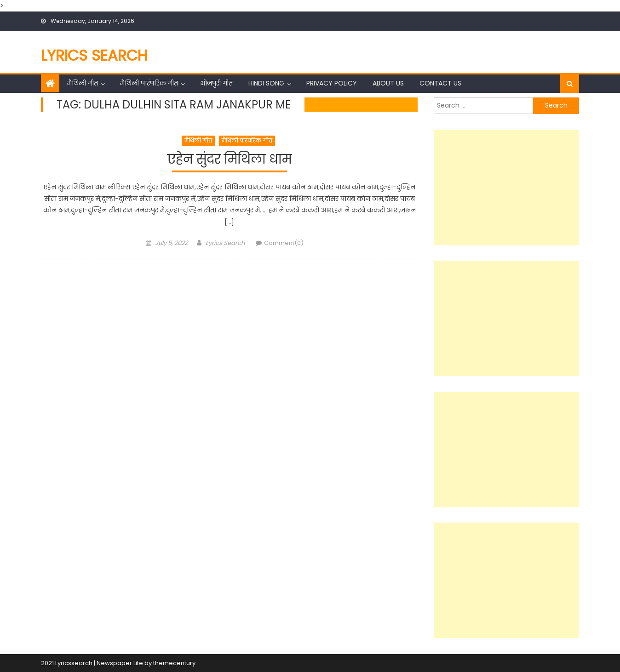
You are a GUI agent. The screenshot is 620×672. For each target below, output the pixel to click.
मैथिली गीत (83, 83)
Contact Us (440, 83)
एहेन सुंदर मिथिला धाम (230, 160)
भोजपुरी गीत (216, 83)
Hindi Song (266, 83)
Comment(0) (284, 243)
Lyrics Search (94, 55)
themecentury (174, 663)
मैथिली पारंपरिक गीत (149, 83)
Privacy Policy (332, 83)
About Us (388, 83)
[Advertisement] (506, 188)
